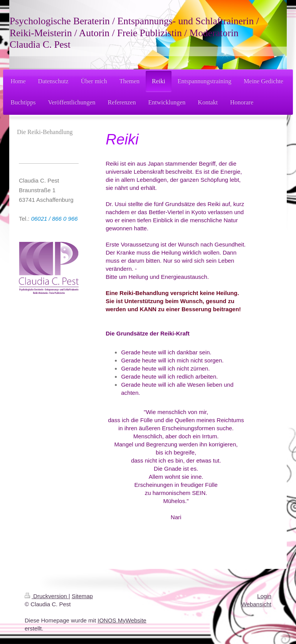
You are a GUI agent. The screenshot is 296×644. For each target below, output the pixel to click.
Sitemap (82, 596)
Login (264, 596)
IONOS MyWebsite (122, 620)
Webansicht (256, 604)
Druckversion (47, 596)
